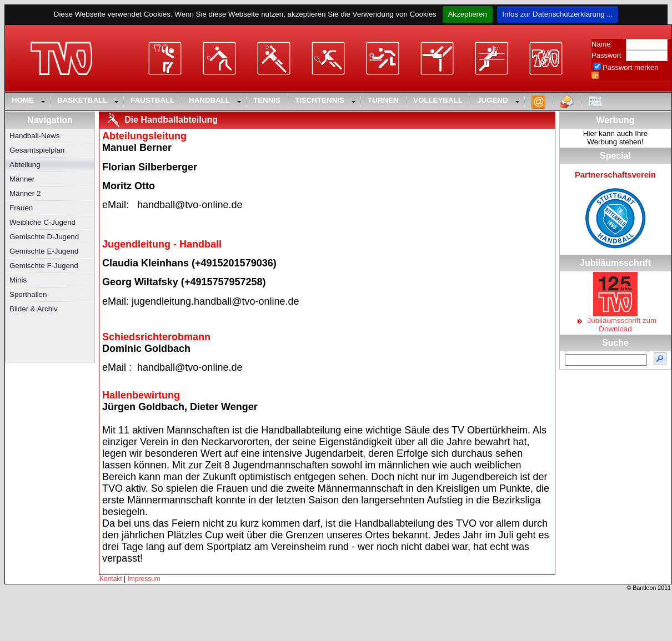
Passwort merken (630, 67)
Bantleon (644, 588)
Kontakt (111, 579)
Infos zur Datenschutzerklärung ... (558, 14)
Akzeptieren (467, 14)
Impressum (144, 579)
